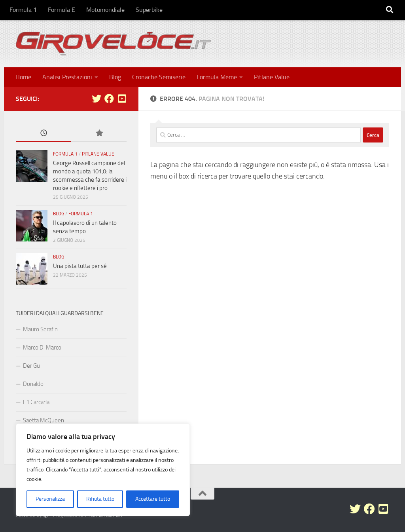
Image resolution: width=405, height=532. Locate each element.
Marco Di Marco (42, 348)
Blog (115, 77)
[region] (103, 470)
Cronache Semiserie (159, 77)
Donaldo (33, 384)
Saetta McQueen (44, 420)
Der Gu (31, 366)
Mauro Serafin (40, 329)
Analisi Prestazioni (67, 77)
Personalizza (50, 499)
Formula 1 (23, 10)
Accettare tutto (153, 499)
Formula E (62, 10)
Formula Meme (217, 77)
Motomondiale (105, 10)
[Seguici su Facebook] (109, 99)
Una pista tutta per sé (80, 266)
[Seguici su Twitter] (97, 99)
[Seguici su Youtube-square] (122, 99)
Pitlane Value (272, 77)
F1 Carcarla (36, 402)
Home (23, 77)
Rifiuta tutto (100, 499)
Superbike (149, 10)
